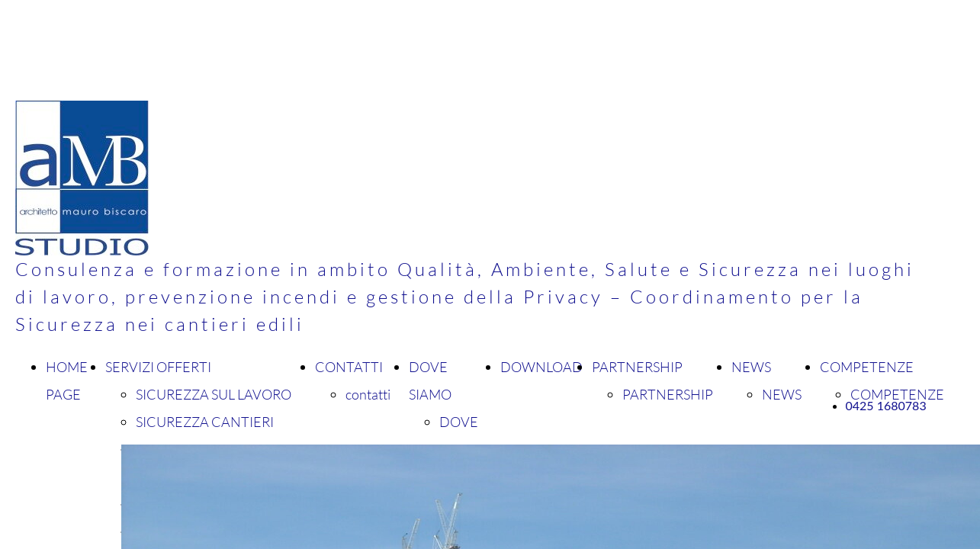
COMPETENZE (867, 367)
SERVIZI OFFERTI (158, 367)
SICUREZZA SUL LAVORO (214, 394)
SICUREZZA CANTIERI (205, 422)
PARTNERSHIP (637, 367)
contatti (368, 394)
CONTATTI (349, 367)
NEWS (751, 367)
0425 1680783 (886, 405)
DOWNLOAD (541, 367)
